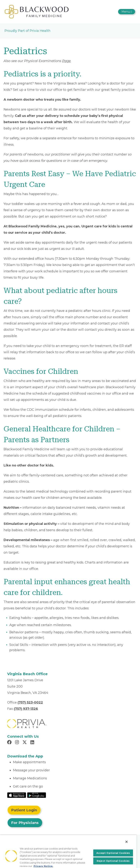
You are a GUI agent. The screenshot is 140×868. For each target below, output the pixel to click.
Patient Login (24, 810)
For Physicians (25, 823)
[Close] (127, 842)
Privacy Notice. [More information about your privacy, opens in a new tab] (43, 866)
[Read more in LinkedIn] (33, 743)
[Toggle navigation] (127, 12)
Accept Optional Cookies (113, 853)
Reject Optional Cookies (113, 861)
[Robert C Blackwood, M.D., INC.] (37, 11)
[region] (68, 851)
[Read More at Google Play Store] (37, 795)
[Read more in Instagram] (18, 743)
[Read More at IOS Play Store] (17, 795)
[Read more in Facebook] (10, 743)
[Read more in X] (25, 743)
